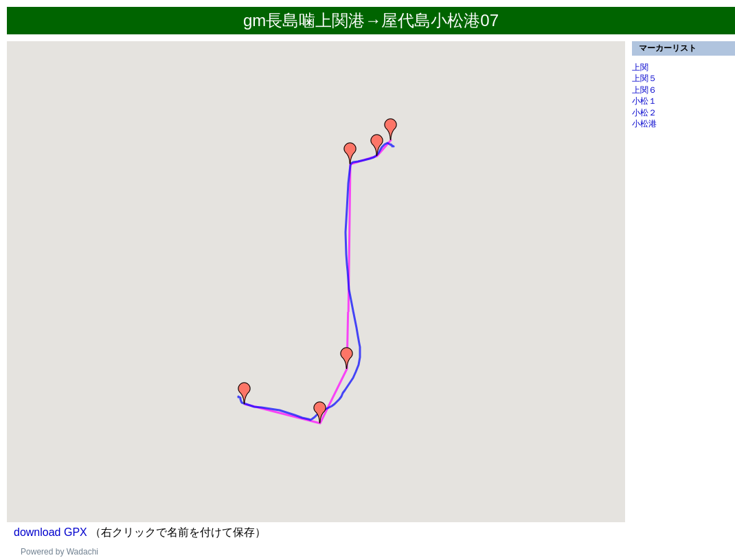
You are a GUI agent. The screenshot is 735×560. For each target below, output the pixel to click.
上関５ (644, 78)
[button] (245, 393)
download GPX (50, 532)
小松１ (644, 101)
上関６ (644, 90)
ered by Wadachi (67, 552)
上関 (640, 67)
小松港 (644, 124)
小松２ (644, 113)
